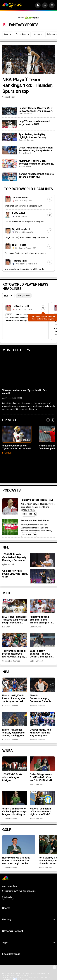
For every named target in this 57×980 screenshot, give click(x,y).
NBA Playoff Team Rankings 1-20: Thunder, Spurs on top (27, 85)
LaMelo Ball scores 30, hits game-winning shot (25, 222)
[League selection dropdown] (8, 296)
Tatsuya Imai (19, 261)
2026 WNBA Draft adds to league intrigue (12, 777)
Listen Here (29, 514)
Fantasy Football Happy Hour (37, 500)
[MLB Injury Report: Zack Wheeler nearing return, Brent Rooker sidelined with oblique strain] (10, 163)
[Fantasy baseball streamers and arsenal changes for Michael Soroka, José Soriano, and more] (42, 606)
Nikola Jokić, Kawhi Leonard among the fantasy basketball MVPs (14, 698)
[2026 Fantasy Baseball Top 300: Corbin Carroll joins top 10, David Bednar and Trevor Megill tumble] (42, 640)
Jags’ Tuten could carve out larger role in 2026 (34, 123)
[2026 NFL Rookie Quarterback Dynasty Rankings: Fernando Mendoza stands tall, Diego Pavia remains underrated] (42, 560)
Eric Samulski (35, 627)
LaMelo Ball (19, 213)
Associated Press (37, 784)
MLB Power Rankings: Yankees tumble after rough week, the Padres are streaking (15, 620)
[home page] (12, 5)
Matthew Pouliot (25, 114)
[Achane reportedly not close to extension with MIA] (10, 177)
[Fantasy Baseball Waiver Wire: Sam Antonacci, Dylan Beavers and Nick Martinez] (10, 111)
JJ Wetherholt (20, 198)
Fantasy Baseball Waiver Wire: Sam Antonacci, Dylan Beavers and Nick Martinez (36, 110)
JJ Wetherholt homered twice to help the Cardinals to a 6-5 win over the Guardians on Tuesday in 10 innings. (25, 317)
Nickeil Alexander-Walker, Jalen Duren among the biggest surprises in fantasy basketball (14, 733)
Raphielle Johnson (26, 140)
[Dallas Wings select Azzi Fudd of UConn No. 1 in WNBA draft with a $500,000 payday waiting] (42, 763)
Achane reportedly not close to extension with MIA (36, 175)
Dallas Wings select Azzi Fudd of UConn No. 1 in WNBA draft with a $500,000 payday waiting (41, 777)
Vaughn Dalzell (9, 97)
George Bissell (25, 153)
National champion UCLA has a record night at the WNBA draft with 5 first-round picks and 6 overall (40, 812)
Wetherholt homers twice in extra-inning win (23, 206)
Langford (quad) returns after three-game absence (27, 237)
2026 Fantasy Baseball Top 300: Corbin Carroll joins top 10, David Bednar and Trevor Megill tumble (41, 654)
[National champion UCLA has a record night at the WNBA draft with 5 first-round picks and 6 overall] (42, 798)
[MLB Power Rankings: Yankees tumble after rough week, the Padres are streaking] (15, 606)
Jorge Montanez (26, 166)
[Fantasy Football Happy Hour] (10, 506)
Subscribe (8, 897)
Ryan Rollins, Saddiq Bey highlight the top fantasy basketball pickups (32, 136)
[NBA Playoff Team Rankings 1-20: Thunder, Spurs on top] (28, 59)
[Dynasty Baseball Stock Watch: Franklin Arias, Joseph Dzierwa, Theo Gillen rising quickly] (10, 150)
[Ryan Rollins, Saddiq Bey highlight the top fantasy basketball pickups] (10, 137)
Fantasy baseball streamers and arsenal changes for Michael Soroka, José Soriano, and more (42, 620)
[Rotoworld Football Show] (10, 527)
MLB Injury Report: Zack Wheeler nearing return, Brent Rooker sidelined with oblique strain (36, 162)
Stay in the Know (10, 886)
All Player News (24, 296)
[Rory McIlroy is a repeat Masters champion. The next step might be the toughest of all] (19, 845)
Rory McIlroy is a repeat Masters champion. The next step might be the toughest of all (16, 861)
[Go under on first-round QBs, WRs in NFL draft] (42, 576)
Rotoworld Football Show (35, 521)
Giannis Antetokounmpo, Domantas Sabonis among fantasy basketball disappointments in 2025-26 (41, 698)
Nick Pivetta (19, 245)
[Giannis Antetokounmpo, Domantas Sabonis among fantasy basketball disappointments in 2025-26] (42, 685)
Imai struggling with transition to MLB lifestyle (24, 269)
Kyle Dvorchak (8, 564)
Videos (38, 34)
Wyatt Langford (21, 229)
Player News (22, 34)
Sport (8, 34)
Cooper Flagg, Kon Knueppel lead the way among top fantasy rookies (40, 733)
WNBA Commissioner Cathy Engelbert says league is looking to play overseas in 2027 (15, 812)
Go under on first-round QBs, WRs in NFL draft (15, 574)
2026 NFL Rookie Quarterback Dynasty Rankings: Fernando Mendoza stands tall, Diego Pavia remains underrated (14, 557)
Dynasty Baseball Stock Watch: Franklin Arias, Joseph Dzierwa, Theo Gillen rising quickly (36, 149)
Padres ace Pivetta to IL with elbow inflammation (26, 253)
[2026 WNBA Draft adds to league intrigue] (15, 763)
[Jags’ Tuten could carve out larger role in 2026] (10, 124)
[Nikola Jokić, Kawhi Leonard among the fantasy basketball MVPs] (15, 685)
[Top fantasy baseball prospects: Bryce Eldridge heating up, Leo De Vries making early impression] (15, 640)
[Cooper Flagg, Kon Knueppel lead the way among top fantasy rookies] (42, 719)
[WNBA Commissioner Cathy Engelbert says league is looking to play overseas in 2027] (15, 798)
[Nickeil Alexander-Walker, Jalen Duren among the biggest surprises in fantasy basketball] (15, 719)
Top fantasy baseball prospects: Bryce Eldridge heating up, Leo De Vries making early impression (14, 654)
